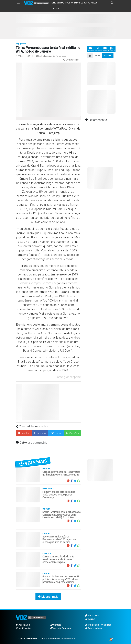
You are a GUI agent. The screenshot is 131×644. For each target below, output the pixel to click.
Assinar (108, 56)
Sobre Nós (92, 616)
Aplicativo (112, 49)
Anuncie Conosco (61, 628)
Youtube (105, 49)
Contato (56, 625)
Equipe (90, 619)
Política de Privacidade (98, 625)
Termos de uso (94, 628)
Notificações (24, 628)
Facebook (91, 49)
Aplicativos (23, 625)
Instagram (98, 49)
